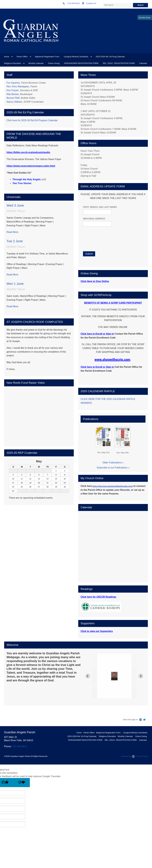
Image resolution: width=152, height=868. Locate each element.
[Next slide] (141, 676)
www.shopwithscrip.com (112, 359)
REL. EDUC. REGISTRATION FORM (119, 63)
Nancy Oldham (14, 102)
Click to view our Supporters (97, 631)
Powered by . (128, 756)
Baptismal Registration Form (47, 57)
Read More (12, 232)
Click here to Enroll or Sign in (97, 334)
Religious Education (13, 63)
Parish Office (22, 57)
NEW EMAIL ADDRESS (94, 219)
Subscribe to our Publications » (113, 468)
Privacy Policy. (142, 756)
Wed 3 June (15, 205)
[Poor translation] (22, 783)
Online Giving (54, 63)
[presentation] (102, 255)
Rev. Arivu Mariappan (18, 86)
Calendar (143, 63)
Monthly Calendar (36, 63)
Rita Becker (13, 94)
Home (7, 57)
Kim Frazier (13, 90)
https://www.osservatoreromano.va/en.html (31, 166)
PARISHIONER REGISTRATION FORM (81, 63)
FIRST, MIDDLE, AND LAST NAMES (100, 207)
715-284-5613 (20, 746)
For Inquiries (13, 83)
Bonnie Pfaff (13, 98)
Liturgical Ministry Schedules (76, 57)
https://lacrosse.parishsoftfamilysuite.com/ (113, 486)
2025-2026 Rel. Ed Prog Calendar (110, 57)
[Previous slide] (88, 676)
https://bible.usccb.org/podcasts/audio (28, 152)
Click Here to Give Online (95, 281)
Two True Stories (22, 183)
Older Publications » (113, 463)
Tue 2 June (15, 241)
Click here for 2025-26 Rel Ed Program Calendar (32, 120)
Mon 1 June (15, 284)
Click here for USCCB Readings (98, 597)
